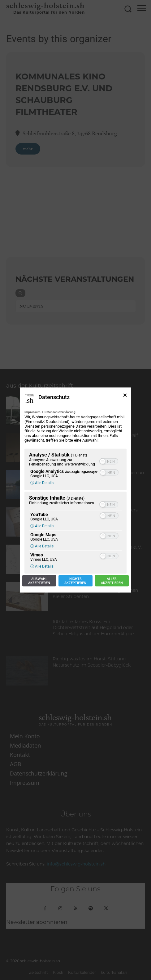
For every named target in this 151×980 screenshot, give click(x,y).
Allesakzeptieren (112, 581)
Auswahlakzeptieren (39, 581)
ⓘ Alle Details (42, 483)
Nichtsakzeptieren (75, 581)
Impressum (32, 412)
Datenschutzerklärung (60, 412)
